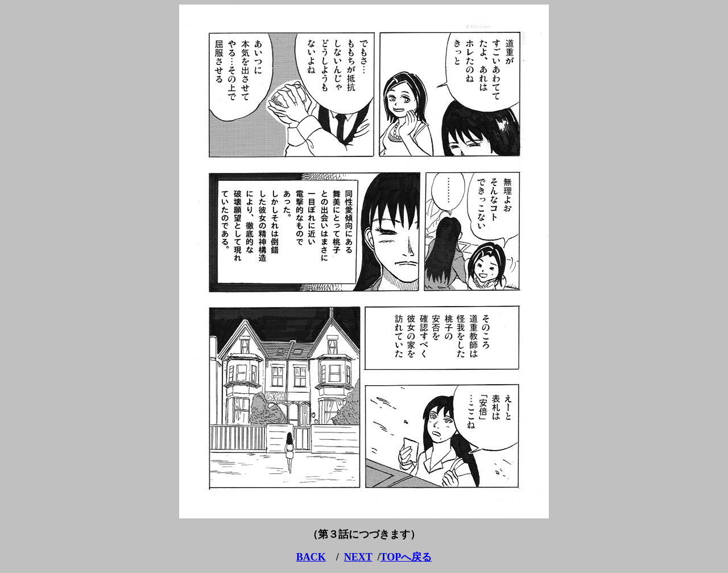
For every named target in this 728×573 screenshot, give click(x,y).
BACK (311, 557)
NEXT (358, 557)
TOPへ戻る (406, 557)
